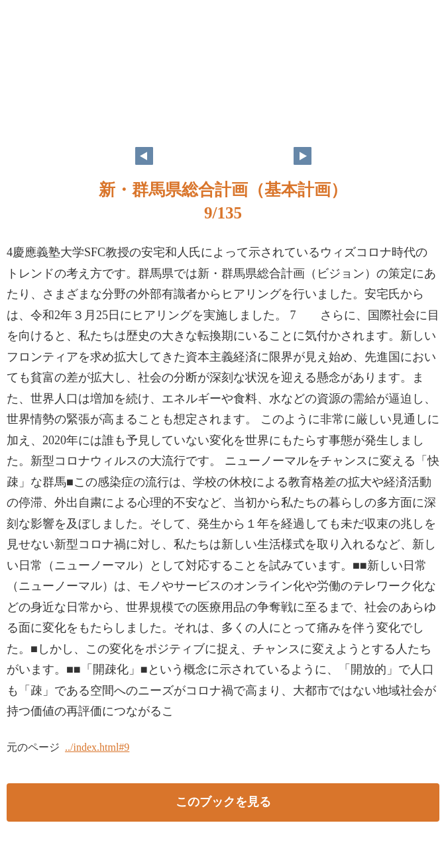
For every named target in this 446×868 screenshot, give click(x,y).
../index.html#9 (97, 747)
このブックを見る (223, 802)
